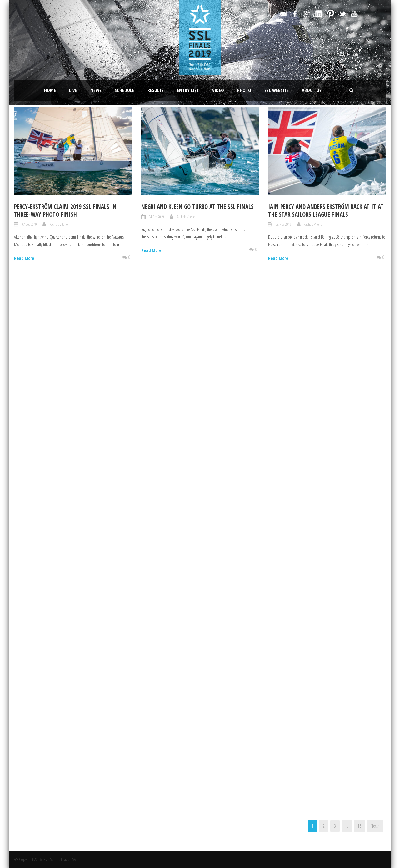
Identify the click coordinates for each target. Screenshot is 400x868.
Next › (375, 826)
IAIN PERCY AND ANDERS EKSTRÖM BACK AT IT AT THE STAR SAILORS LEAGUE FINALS (326, 211)
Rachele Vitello (59, 224)
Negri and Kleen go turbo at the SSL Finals (197, 207)
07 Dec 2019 (29, 224)
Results (156, 90)
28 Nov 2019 (283, 224)
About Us (312, 90)
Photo (244, 90)
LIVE (73, 90)
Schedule (125, 90)
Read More (24, 258)
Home (50, 90)
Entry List (188, 90)
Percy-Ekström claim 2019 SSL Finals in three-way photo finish (65, 211)
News (96, 90)
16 (359, 826)
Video (218, 90)
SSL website (277, 90)
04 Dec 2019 (156, 217)
